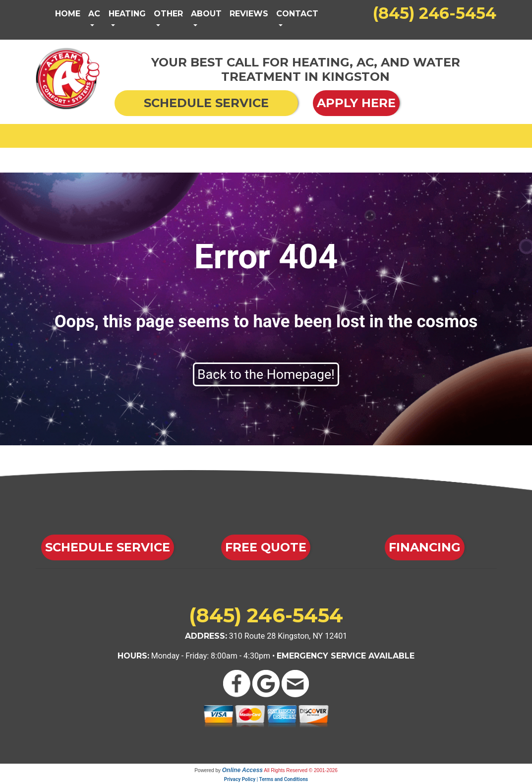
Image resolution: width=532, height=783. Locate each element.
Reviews (249, 14)
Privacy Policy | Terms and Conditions (266, 779)
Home (68, 14)
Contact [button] (297, 14)
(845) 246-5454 (435, 13)
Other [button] (168, 14)
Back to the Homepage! (266, 374)
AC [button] (94, 14)
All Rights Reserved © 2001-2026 (301, 770)
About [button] (206, 14)
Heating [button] (127, 14)
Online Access (242, 770)
